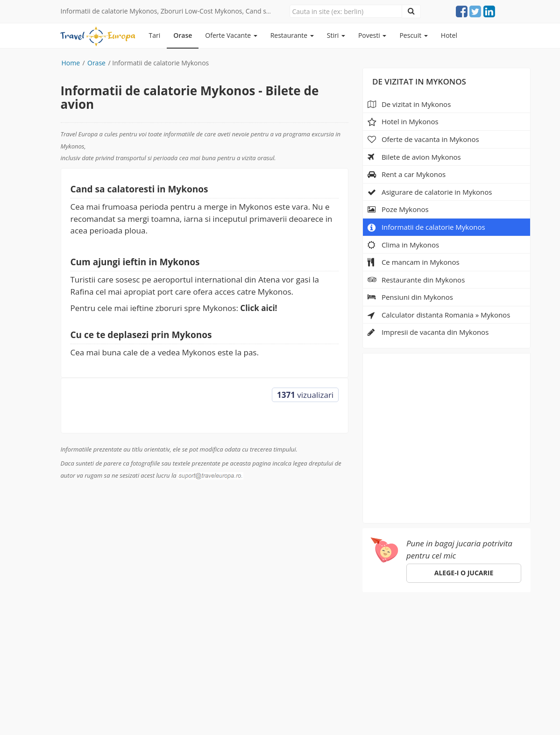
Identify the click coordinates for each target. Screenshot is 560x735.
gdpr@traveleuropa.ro (402, 696)
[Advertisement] (447, 435)
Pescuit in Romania (196, 622)
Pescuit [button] (413, 35)
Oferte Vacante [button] (231, 35)
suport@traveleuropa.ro (359, 638)
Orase (183, 35)
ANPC (430, 622)
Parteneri (366, 622)
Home (71, 63)
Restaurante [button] (292, 35)
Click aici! (259, 308)
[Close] (346, 11)
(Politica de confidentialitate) (266, 706)
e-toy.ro (129, 716)
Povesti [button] (372, 35)
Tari (155, 35)
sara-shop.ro (81, 716)
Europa (74, 622)
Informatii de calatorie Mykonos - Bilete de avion (190, 97)
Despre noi (320, 622)
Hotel (449, 35)
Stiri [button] (336, 35)
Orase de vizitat (124, 622)
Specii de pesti (266, 622)
